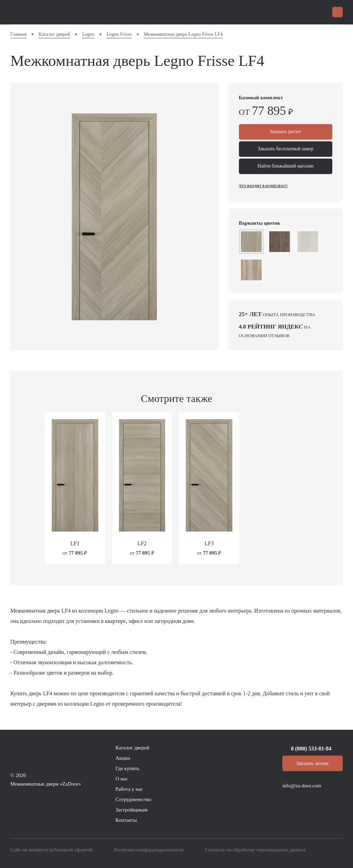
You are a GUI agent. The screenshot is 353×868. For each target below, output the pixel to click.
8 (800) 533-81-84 (311, 749)
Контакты (126, 820)
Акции (123, 758)
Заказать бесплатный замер (286, 149)
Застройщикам (132, 810)
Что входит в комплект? (264, 186)
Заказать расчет (285, 132)
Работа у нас (129, 789)
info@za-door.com (302, 786)
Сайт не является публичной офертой (51, 850)
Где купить (128, 768)
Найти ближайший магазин (285, 166)
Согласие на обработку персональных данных (255, 850)
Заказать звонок (313, 763)
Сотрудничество (133, 799)
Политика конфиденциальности (149, 850)
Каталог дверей (132, 748)
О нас (122, 779)
